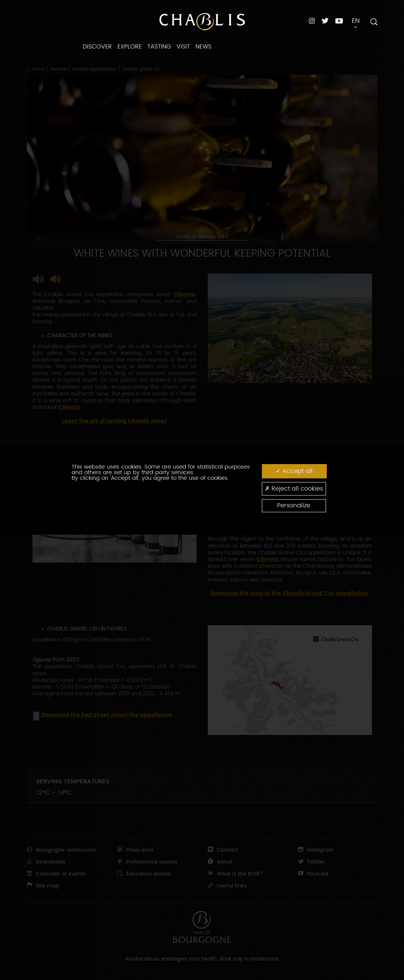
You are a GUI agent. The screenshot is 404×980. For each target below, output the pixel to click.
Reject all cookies (294, 489)
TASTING (159, 47)
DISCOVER (97, 47)
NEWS (203, 47)
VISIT (183, 47)
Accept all (294, 471)
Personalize (294, 505)
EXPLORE (130, 47)
